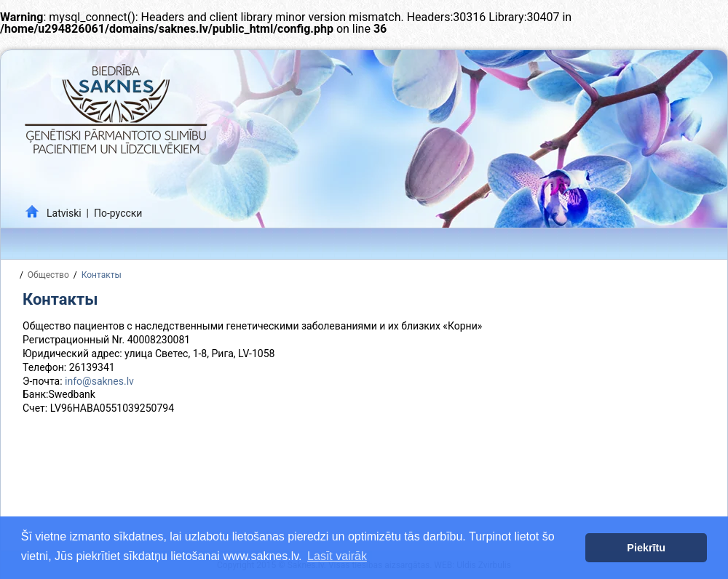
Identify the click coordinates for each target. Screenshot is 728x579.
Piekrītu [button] (646, 548)
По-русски (118, 213)
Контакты (102, 275)
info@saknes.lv (99, 381)
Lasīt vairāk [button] (337, 556)
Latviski (64, 213)
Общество (48, 275)
